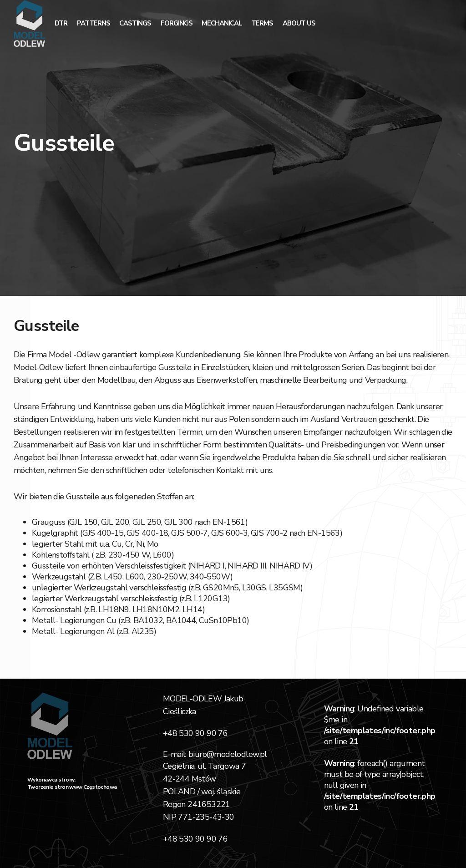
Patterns (94, 23)
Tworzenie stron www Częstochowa (72, 787)
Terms (262, 23)
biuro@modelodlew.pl (228, 754)
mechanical (222, 23)
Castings (135, 23)
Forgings (177, 23)
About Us (299, 23)
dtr (61, 23)
